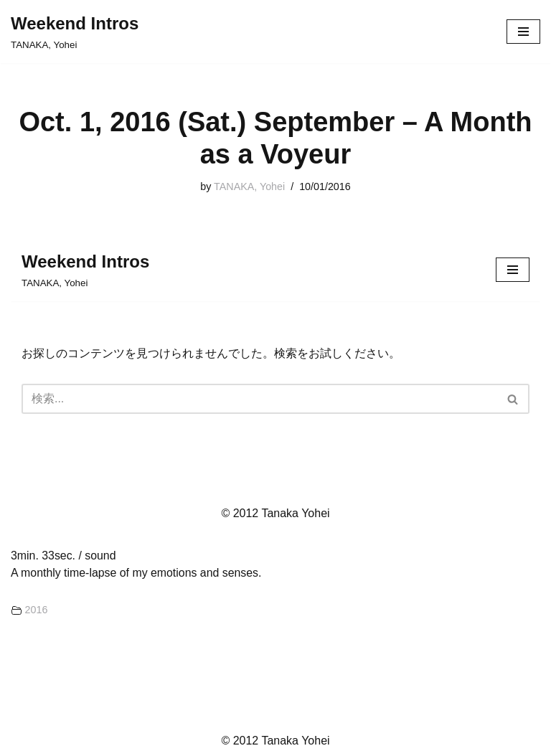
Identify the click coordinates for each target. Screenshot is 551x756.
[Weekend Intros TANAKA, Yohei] (75, 32)
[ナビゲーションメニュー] (523, 32)
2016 (37, 610)
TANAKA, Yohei (250, 186)
